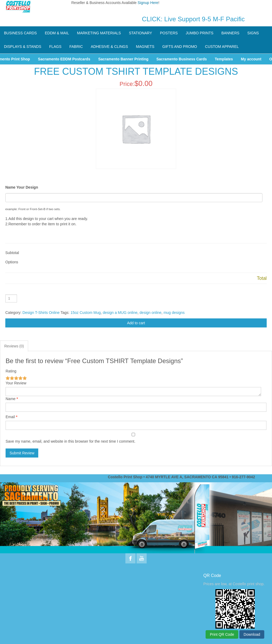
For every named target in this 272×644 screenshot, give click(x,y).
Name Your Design (22, 187)
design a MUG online (120, 313)
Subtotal (12, 253)
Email (10, 417)
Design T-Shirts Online (41, 313)
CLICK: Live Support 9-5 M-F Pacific (193, 19)
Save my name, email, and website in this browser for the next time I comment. (71, 441)
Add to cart (136, 323)
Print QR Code (222, 634)
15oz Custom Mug (86, 313)
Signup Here (148, 3)
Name (10, 399)
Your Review (16, 383)
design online (150, 313)
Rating (11, 371)
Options (12, 262)
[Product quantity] (11, 298)
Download (252, 634)
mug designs (174, 313)
